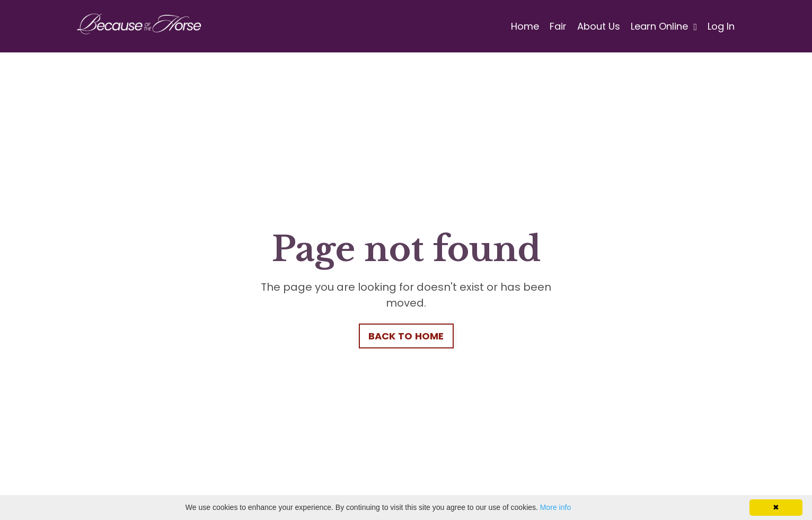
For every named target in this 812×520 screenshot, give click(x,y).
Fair (558, 26)
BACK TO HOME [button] (406, 336)
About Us (599, 26)
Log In (721, 26)
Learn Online (664, 26)
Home (525, 26)
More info (555, 507)
